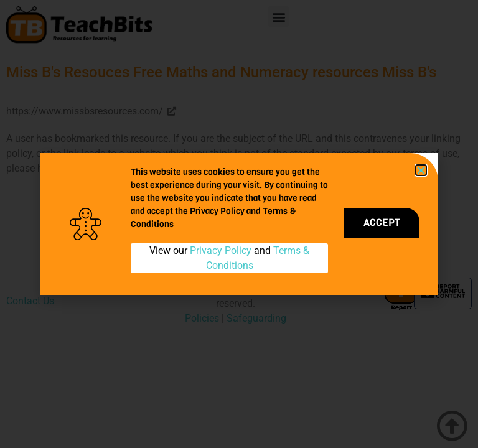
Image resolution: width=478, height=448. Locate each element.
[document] (239, 224)
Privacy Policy (221, 250)
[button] (421, 170)
